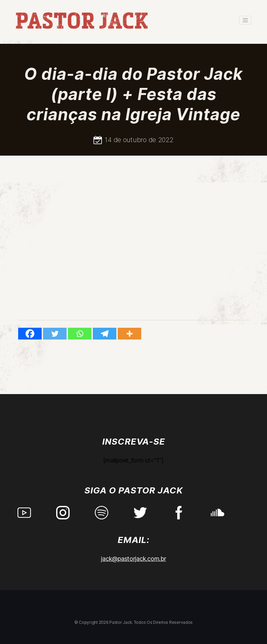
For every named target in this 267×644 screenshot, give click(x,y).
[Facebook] (30, 334)
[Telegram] (105, 334)
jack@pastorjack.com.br (133, 559)
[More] (129, 334)
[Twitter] (55, 334)
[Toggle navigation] (245, 20)
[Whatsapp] (80, 334)
